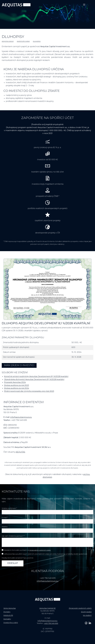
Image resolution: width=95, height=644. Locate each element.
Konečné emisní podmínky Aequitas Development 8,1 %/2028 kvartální (36, 377)
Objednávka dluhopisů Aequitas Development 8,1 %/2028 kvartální (34, 380)
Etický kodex (86, 612)
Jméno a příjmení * (9, 508)
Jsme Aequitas (10, 608)
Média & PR (8, 616)
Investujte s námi (23, 42)
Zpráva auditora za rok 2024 (17, 388)
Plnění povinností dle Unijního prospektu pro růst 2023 (29, 391)
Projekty (7, 612)
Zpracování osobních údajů (80, 608)
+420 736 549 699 (51, 624)
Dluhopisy (37, 42)
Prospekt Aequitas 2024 (15, 382)
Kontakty (7, 619)
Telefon (5, 527)
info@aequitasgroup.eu (21, 417)
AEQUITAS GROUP (8, 42)
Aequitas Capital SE (47, 608)
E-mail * (5, 518)
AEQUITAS (20, 452)
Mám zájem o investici (19, 365)
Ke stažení (87, 616)
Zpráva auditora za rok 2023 (16, 385)
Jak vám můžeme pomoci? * (13, 536)
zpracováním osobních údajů (40, 550)
